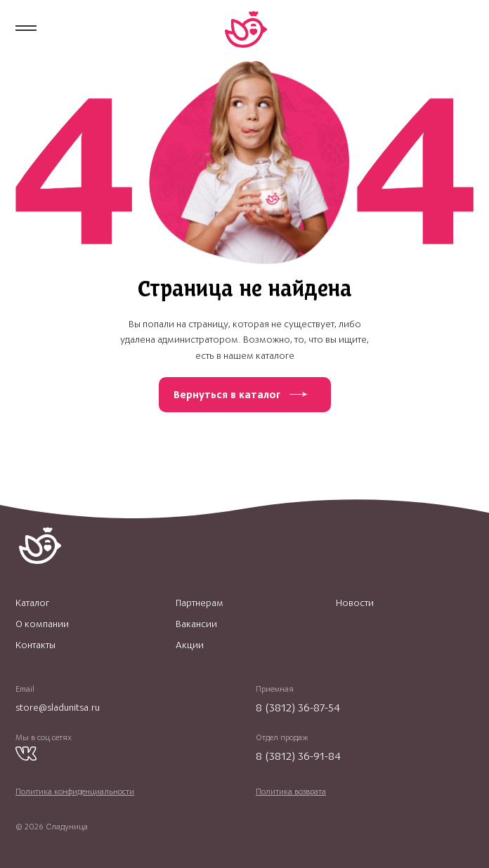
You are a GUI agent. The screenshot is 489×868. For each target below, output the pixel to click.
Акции (190, 645)
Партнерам (200, 603)
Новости (355, 603)
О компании (42, 624)
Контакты (35, 645)
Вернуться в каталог (227, 395)
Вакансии (196, 624)
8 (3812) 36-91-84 (298, 756)
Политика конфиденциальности (75, 791)
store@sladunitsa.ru (58, 708)
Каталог (32, 603)
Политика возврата (291, 791)
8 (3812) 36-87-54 (298, 708)
